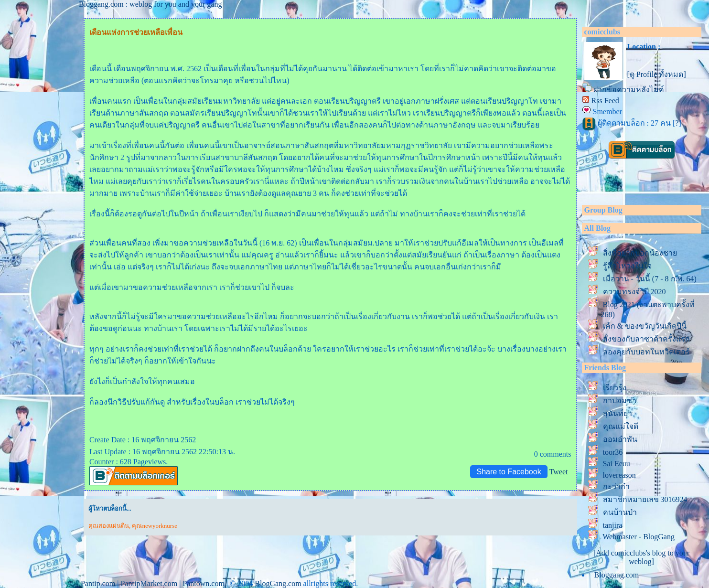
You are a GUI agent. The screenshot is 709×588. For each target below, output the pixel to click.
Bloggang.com (617, 575)
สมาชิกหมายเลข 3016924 (645, 499)
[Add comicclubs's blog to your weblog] (641, 557)
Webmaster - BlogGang (639, 537)
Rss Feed (605, 101)
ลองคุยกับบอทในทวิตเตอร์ (646, 352)
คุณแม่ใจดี (621, 426)
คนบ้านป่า (620, 512)
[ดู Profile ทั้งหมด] (657, 74)
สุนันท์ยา (618, 413)
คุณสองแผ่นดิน (109, 526)
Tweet (559, 472)
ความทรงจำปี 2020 (636, 292)
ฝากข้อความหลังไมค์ (629, 90)
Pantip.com (98, 583)
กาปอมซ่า (620, 401)
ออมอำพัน (620, 439)
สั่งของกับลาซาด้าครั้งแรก (646, 339)
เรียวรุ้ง (615, 388)
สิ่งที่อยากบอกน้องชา (640, 253)
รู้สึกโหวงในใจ (627, 266)
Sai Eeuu (617, 464)
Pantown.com (204, 583)
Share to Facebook (509, 472)
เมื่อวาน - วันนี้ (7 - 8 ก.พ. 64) (650, 279)
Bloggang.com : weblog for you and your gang (150, 4)
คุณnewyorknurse (155, 526)
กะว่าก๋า (616, 486)
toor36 (613, 452)
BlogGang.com (278, 583)
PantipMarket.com (149, 583)
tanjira (613, 525)
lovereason (619, 475)
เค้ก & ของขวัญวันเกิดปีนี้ (645, 326)
